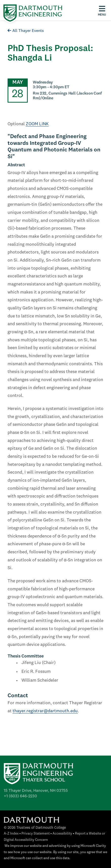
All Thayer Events (26, 31)
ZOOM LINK (37, 124)
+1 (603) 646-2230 (20, 796)
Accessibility (62, 834)
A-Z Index (11, 834)
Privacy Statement (36, 834)
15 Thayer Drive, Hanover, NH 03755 (36, 791)
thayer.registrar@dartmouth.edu (45, 711)
